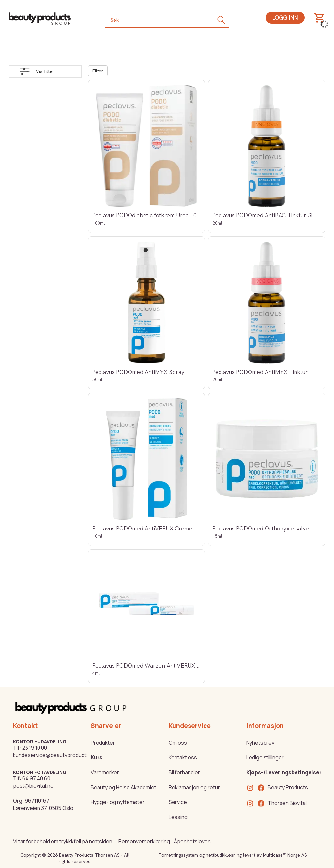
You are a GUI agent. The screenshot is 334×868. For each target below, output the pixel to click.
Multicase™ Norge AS (285, 855)
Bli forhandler (184, 772)
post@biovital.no (33, 786)
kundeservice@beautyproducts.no (55, 755)
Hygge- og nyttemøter (118, 802)
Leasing (178, 817)
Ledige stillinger (265, 757)
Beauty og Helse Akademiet (123, 787)
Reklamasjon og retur (194, 787)
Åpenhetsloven (192, 841)
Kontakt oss (183, 757)
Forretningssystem (178, 855)
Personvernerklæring (144, 841)
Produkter (103, 743)
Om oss (178, 743)
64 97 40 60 (36, 778)
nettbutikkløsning (224, 855)
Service (178, 802)
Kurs (97, 757)
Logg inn (285, 17)
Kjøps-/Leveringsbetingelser (284, 772)
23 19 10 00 (35, 748)
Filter (98, 71)
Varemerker (105, 772)
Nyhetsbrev (260, 743)
